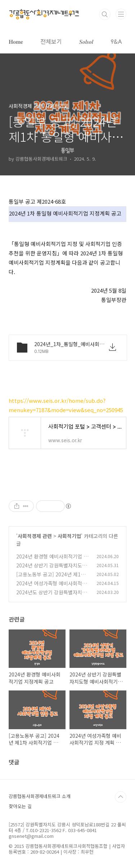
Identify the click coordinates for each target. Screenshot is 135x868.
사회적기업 (69, 536)
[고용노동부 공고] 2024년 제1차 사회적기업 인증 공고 (51, 578)
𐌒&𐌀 (116, 41)
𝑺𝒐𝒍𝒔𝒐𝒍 (86, 41)
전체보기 (51, 41)
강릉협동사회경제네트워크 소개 (40, 796)
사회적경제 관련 (35, 536)
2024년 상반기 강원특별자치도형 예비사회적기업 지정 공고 (51, 569)
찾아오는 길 (20, 806)
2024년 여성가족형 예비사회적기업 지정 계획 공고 (51, 587)
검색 (105, 14)
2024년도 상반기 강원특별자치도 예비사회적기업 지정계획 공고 (51, 596)
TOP (121, 797)
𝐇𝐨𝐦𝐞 (16, 41)
